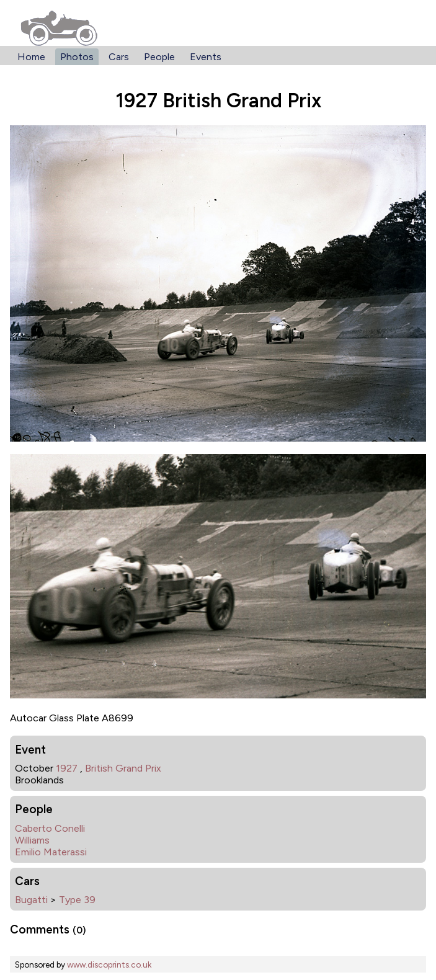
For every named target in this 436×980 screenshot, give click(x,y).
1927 (67, 768)
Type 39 (77, 900)
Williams (32, 840)
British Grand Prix (123, 768)
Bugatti (31, 900)
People (159, 57)
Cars (119, 57)
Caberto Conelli (50, 828)
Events (206, 57)
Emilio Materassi (51, 852)
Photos (77, 57)
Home (31, 57)
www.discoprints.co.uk (109, 964)
